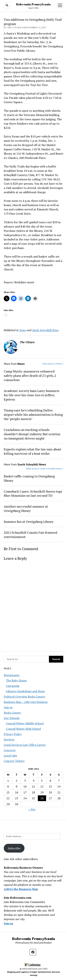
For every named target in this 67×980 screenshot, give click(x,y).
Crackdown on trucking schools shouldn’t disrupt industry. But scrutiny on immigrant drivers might (32, 434)
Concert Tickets (14, 761)
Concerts (10, 750)
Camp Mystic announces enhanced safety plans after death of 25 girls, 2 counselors (30, 376)
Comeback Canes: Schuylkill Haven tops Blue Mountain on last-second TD (33, 493)
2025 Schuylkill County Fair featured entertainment (30, 535)
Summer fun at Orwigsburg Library (29, 522)
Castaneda (13, 686)
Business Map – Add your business (26, 702)
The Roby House (16, 680)
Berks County (12, 713)
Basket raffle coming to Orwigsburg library (29, 478)
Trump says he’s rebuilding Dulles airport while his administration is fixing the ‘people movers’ (33, 414)
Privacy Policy (13, 734)
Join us (8, 707)
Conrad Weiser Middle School (25, 723)
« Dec (32, 809)
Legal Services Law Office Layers (25, 745)
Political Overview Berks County (24, 697)
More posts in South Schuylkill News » (45, 469)
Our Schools (12, 718)
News (23, 330)
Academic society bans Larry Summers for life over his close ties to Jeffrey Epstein (32, 395)
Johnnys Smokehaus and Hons (25, 691)
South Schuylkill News (45, 330)
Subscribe (14, 848)
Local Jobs (10, 756)
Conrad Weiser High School (23, 729)
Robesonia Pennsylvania (33, 4)
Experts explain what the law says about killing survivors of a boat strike (33, 451)
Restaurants (12, 675)
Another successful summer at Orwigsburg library (26, 508)
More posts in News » (53, 364)
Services (9, 739)
